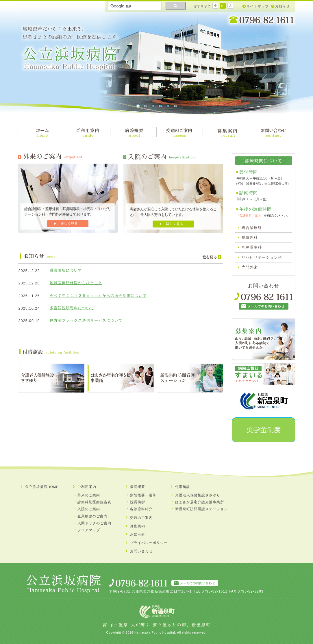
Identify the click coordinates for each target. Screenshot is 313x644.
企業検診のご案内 (92, 516)
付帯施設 (183, 487)
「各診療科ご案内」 (250, 216)
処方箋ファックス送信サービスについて (86, 320)
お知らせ (282, 6)
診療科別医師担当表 (94, 502)
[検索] (134, 6)
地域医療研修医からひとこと (76, 283)
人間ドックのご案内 (94, 523)
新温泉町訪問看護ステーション (201, 509)
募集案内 (138, 526)
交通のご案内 (141, 518)
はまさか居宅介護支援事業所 (200, 502)
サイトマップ (258, 6)
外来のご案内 (89, 495)
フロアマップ (89, 530)
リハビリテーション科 (262, 257)
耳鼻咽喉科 (252, 247)
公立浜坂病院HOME (42, 487)
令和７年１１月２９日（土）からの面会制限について (98, 296)
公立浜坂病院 (70, 48)
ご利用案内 (87, 487)
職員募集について (66, 270)
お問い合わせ (141, 551)
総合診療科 (252, 228)
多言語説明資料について (72, 308)
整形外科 (250, 237)
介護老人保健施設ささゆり (198, 495)
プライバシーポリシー (149, 543)
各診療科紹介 (141, 509)
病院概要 (138, 487)
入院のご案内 (89, 509)
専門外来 (250, 267)
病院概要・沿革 (143, 495)
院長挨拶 (138, 502)
